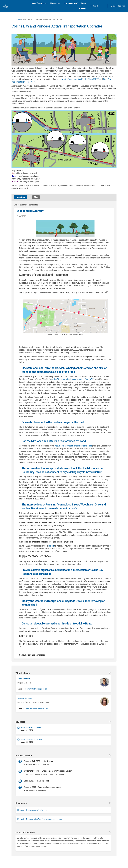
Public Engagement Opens (31, 727)
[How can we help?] (71, 3)
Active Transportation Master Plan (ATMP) (81, 79)
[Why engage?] (55, 3)
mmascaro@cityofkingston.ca (36, 708)
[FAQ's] (84, 3)
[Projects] (82, 9)
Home (19, 19)
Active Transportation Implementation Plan (73, 446)
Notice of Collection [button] (63, 833)
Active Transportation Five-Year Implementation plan (41, 819)
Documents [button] (63, 803)
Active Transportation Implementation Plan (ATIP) (73, 379)
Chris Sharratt (24, 679)
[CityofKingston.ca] (39, 3)
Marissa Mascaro (25, 698)
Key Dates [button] (63, 722)
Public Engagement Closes (31, 739)
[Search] (98, 6)
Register (121, 6)
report (51, 546)
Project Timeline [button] (63, 756)
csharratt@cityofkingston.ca (35, 689)
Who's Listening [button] (63, 673)
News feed (21, 197)
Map (36, 197)
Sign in (114, 6)
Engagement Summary (30, 211)
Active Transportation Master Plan (34, 810)
